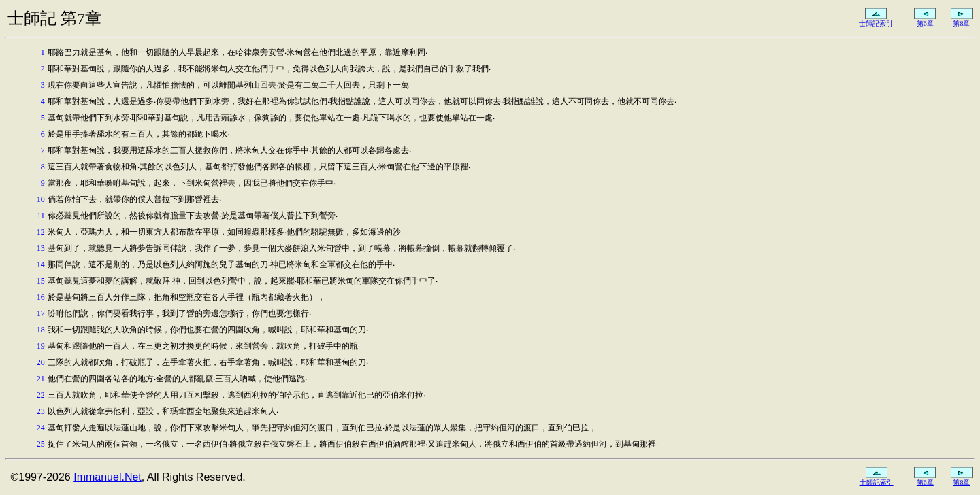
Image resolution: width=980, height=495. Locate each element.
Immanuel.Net (108, 477)
